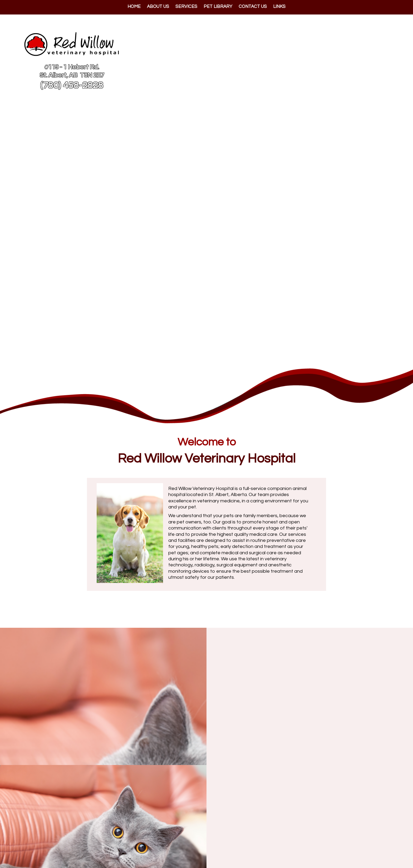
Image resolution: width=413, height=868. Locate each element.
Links (279, 7)
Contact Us (253, 7)
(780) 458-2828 (72, 85)
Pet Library (218, 7)
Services (186, 7)
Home (134, 7)
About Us (158, 7)
